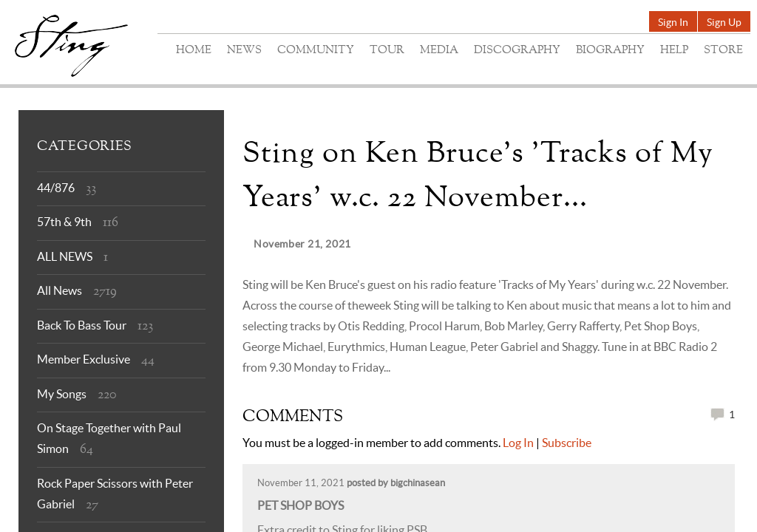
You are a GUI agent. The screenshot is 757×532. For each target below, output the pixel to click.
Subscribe (567, 443)
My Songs (62, 394)
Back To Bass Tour (82, 325)
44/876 (56, 188)
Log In (518, 443)
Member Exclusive (84, 359)
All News (60, 290)
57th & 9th (64, 222)
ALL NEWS (65, 256)
